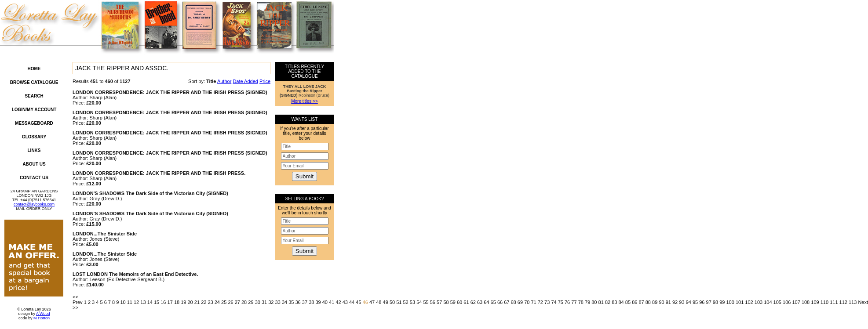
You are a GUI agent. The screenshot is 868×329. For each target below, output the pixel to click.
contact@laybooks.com (34, 204)
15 (157, 302)
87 (641, 302)
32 (271, 302)
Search (34, 96)
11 (130, 302)
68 (514, 302)
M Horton (42, 318)
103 (759, 302)
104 (768, 302)
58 (446, 302)
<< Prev (78, 300)
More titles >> (305, 101)
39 (318, 302)
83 (614, 302)
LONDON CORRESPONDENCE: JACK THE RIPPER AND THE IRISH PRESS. (159, 173)
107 (796, 302)
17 (170, 302)
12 (136, 302)
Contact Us (34, 178)
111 (834, 302)
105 (777, 302)
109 (815, 302)
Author (224, 81)
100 (730, 302)
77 (574, 302)
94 (689, 302)
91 (668, 302)
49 (386, 302)
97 (709, 302)
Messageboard (34, 123)
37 (305, 302)
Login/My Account (34, 110)
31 (264, 302)
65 (493, 302)
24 (217, 302)
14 (150, 302)
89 (655, 302)
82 (608, 302)
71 (533, 302)
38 (311, 302)
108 (806, 302)
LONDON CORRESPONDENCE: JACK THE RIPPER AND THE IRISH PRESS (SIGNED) (170, 92)
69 (520, 302)
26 (230, 302)
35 (291, 302)
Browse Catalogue (34, 82)
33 (278, 302)
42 (338, 302)
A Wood (43, 314)
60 (460, 302)
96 (702, 302)
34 (284, 302)
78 (581, 302)
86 (635, 302)
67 (507, 302)
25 (224, 302)
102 (749, 302)
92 (675, 302)
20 (190, 302)
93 (682, 302)
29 (251, 302)
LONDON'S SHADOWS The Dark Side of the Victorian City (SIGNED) (150, 193)
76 (567, 302)
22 (204, 302)
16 (163, 302)
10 (123, 302)
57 (439, 302)
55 (426, 302)
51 (399, 302)
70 (527, 302)
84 (621, 302)
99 (722, 302)
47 (372, 302)
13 (143, 302)
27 (237, 302)
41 (332, 302)
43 (345, 302)
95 (695, 302)
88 (648, 302)
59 (453, 302)
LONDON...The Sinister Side (105, 234)
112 (843, 302)
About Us (34, 164)
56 (433, 302)
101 (740, 302)
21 (197, 302)
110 (824, 302)
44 (352, 302)
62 (473, 302)
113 (853, 302)
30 (258, 302)
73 (547, 302)
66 (500, 302)
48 (379, 302)
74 (554, 302)
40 (325, 302)
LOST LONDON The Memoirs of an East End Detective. (135, 274)
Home (34, 69)
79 (587, 302)
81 (601, 302)
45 (358, 302)
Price (265, 81)
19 (183, 302)
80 (594, 302)
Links (34, 150)
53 (412, 302)
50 (392, 302)
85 (628, 302)
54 (419, 302)
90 (661, 302)
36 (298, 302)
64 (486, 302)
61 (466, 302)
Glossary (34, 137)
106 (787, 302)
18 (177, 302)
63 (480, 302)
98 (715, 302)
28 (244, 302)
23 (210, 302)
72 (540, 302)
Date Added (245, 81)
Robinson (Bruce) (305, 91)
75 (561, 302)
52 (406, 302)
